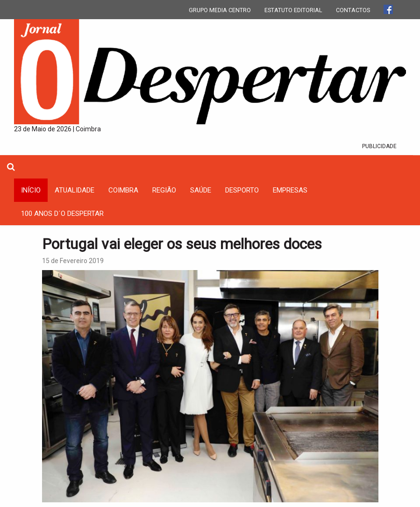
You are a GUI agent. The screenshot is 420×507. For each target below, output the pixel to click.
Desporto (242, 190)
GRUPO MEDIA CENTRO (220, 10)
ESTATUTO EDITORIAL (293, 10)
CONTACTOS (353, 10)
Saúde (201, 190)
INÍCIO (31, 190)
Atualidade (75, 190)
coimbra (123, 190)
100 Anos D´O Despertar (62, 214)
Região (164, 190)
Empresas (290, 190)
